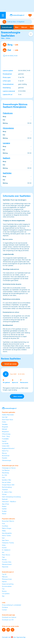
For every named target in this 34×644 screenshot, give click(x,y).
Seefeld (4, 509)
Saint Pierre (5, 540)
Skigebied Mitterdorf (8, 448)
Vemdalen (5, 424)
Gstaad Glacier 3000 (8, 485)
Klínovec (4, 453)
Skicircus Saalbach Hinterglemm (15, 106)
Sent (3, 538)
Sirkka (4, 545)
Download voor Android (9, 617)
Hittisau (4, 494)
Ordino (4, 422)
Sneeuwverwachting (8, 584)
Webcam (24, 27)
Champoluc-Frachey (8, 543)
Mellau (4, 531)
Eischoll (4, 548)
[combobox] (19, 22)
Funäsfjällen (5, 439)
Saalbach (6, 158)
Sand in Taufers (6, 536)
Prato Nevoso (6, 555)
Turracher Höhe (7, 562)
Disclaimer (5, 607)
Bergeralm (5, 427)
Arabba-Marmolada (8, 415)
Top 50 (4, 574)
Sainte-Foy (5, 451)
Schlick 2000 (6, 446)
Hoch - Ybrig (6, 436)
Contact (4, 610)
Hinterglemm (8, 128)
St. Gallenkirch (6, 550)
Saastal (4, 441)
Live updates (6, 594)
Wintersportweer (7, 579)
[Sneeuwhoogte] (17, 15)
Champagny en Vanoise (9, 468)
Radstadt (5, 499)
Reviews (4, 591)
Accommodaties (7, 586)
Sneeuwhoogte (7, 27)
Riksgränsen (5, 432)
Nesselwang (5, 473)
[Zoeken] (19, 22)
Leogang (6, 143)
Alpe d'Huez (5, 504)
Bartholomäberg (7, 487)
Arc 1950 (4, 475)
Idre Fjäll (5, 417)
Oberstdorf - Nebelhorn (9, 502)
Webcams (5, 577)
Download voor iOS (8, 620)
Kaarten (4, 582)
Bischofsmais (6, 456)
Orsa (3, 524)
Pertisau (4, 560)
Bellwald (4, 429)
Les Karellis (5, 444)
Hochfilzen (5, 526)
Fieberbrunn (8, 113)
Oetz (3, 478)
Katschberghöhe (7, 533)
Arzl (3, 552)
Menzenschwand (7, 564)
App (3, 596)
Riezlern (4, 507)
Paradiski (5, 458)
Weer (17, 27)
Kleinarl (4, 514)
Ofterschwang (6, 434)
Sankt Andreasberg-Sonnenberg (11, 497)
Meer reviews (17, 396)
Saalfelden (7, 173)
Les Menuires (6, 470)
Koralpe (4, 511)
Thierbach (5, 490)
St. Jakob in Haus (7, 492)
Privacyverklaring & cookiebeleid (11, 605)
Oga (3, 557)
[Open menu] (3, 15)
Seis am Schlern (6, 482)
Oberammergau (7, 460)
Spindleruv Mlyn (7, 480)
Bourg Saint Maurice (8, 521)
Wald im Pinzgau (7, 528)
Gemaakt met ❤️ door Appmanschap (14, 637)
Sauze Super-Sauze (7, 420)
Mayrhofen (5, 567)
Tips (3, 589)
